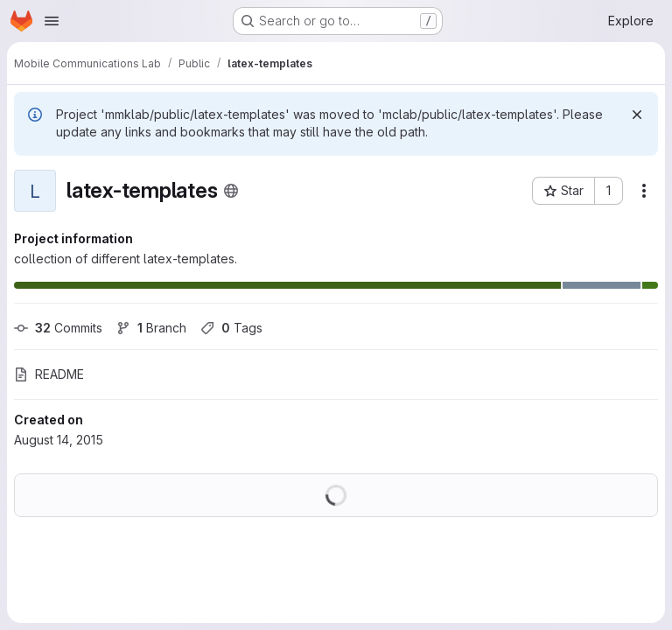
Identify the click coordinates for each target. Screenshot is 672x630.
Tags (231, 328)
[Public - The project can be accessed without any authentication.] (231, 191)
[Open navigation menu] (52, 21)
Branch (151, 328)
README (49, 374)
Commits (58, 328)
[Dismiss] (637, 115)
